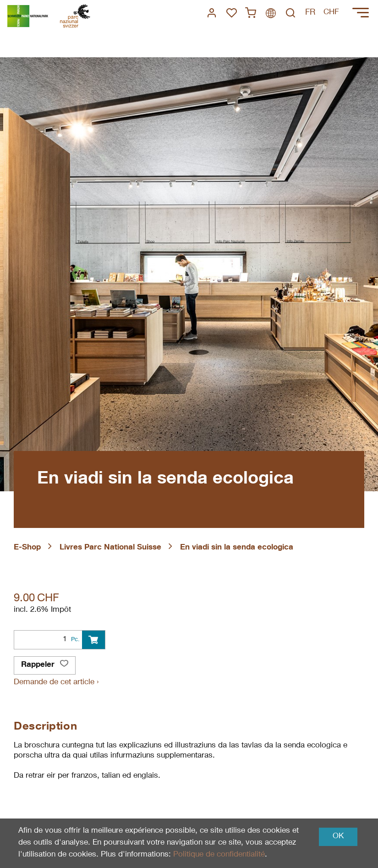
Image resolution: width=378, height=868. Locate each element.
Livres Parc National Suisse (110, 548)
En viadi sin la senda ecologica (237, 548)
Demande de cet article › (56, 683)
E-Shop (27, 548)
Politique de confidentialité (219, 855)
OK (338, 837)
